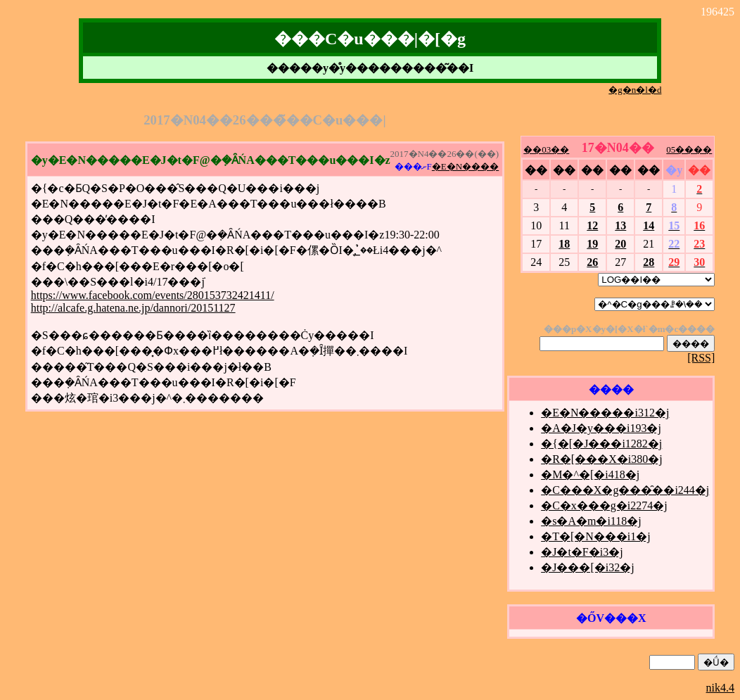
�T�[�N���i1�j (596, 536)
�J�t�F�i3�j (582, 552)
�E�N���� (465, 166)
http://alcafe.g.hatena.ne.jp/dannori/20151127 (133, 308)
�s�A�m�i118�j (591, 521)
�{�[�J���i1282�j (601, 444)
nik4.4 (720, 688)
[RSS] (701, 358)
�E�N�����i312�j (605, 413)
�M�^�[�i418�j (590, 475)
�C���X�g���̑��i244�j (625, 490)
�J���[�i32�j (587, 567)
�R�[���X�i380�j (601, 459)
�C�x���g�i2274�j (604, 505)
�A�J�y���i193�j (601, 428)
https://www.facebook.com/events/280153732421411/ (153, 295)
